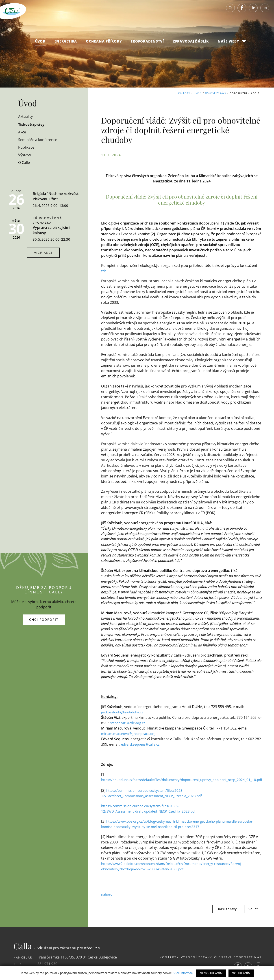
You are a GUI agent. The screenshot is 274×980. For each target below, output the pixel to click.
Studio (248, 928)
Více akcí (43, 253)
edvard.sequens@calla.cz (131, 697)
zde (261, 256)
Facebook (242, 11)
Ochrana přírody (104, 44)
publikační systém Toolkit (210, 928)
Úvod (40, 44)
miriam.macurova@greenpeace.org (131, 686)
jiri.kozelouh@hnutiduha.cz (124, 665)
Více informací (184, 973)
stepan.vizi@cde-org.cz (120, 676)
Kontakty (158, 910)
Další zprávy (240, 862)
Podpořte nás (248, 910)
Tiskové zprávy (216, 93)
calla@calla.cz (49, 923)
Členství (219, 910)
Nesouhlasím (211, 973)
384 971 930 (47, 916)
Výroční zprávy (189, 910)
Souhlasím (241, 973)
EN (265, 11)
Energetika (66, 44)
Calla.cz (184, 93)
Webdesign (177, 928)
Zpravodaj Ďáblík (191, 44)
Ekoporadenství (147, 44)
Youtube (253, 11)
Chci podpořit (44, 596)
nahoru (107, 847)
